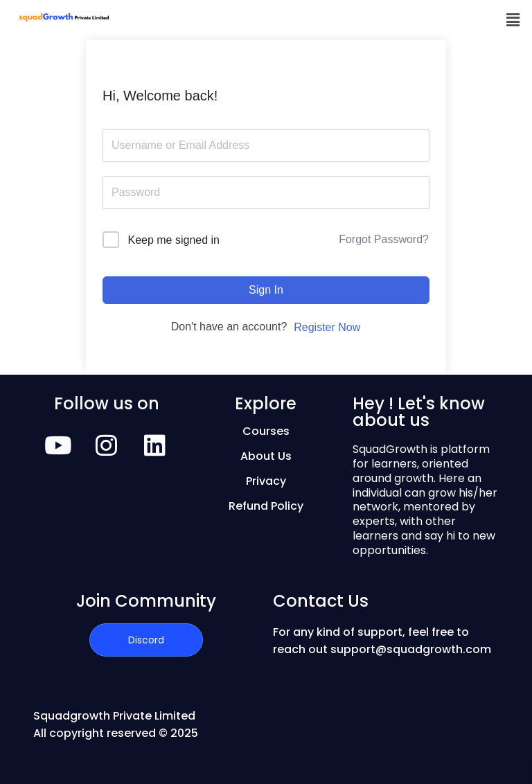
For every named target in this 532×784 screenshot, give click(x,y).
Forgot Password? (384, 239)
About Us (266, 456)
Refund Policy (266, 506)
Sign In (266, 290)
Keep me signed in (174, 240)
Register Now (327, 327)
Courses (266, 431)
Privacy (266, 481)
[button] (513, 20)
